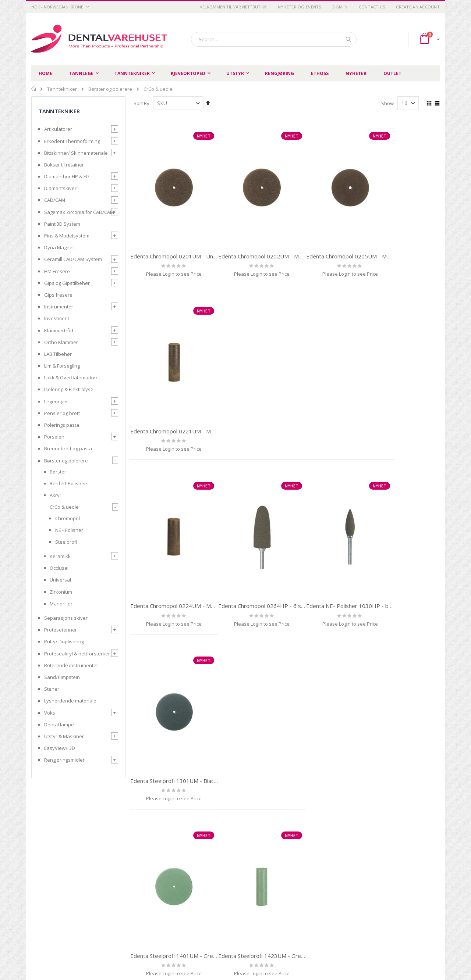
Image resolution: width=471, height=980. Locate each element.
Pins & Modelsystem (67, 236)
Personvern (149, 891)
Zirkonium (61, 592)
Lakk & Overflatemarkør (71, 378)
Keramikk (60, 556)
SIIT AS (329, 954)
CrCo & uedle (64, 507)
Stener (52, 689)
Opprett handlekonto (225, 909)
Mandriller (61, 604)
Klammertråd (59, 330)
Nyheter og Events (300, 7)
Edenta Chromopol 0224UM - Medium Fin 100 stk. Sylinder (204, 405)
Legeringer (56, 401)
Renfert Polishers (69, 483)
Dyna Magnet (59, 247)
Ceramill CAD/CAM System (73, 259)
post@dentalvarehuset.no (61, 952)
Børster (58, 472)
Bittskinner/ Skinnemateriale (76, 153)
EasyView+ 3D (60, 748)
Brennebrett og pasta (68, 448)
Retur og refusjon (156, 909)
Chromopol (68, 518)
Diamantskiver (60, 188)
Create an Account (418, 7)
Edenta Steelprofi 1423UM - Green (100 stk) (265, 568)
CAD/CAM (55, 200)
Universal (60, 580)
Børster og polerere (110, 89)
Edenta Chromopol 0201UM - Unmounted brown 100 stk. (203, 243)
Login (273, 909)
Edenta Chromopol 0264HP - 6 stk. (253, 405)
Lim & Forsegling (62, 366)
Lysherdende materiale (70, 701)
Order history (282, 891)
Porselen (54, 437)
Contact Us (372, 7)
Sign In (340, 7)
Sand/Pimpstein (62, 677)
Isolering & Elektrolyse (69, 389)
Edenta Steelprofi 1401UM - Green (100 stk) (187, 568)
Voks (50, 713)
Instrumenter (59, 307)
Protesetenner (61, 630)
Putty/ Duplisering (64, 641)
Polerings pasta (62, 425)
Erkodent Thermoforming (72, 141)
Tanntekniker (62, 89)
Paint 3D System (62, 224)
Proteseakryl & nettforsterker (77, 654)
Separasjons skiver (66, 618)
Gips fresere (58, 295)
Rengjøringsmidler (64, 760)
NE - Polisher (69, 530)
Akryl (55, 495)
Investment (57, 318)
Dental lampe (59, 725)
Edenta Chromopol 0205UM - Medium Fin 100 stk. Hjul (356, 243)
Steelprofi (66, 542)
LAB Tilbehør (58, 354)
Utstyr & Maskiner (64, 736)
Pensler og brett (62, 413)
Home (34, 89)
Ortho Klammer (61, 342)
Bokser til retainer (64, 165)
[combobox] (274, 39)
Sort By (141, 103)
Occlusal (59, 568)
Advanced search (287, 900)
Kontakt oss (215, 900)
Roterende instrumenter (71, 665)
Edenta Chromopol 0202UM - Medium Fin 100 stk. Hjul (277, 243)
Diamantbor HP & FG (67, 176)
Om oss (210, 891)
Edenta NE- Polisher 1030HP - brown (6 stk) (343, 405)
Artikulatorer (58, 129)
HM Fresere (57, 271)
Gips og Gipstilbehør (67, 283)
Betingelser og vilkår (159, 900)
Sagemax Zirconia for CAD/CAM (79, 212)
